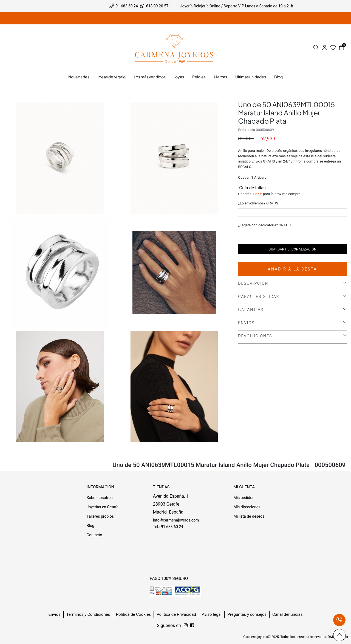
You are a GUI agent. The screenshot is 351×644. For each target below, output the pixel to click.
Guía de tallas (252, 188)
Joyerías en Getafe (103, 507)
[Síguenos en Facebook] (186, 626)
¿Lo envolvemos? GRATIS (258, 203)
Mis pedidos (244, 498)
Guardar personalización (292, 249)
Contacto (94, 535)
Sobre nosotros (100, 498)
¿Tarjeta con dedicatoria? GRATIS (264, 225)
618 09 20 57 (157, 6)
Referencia (247, 130)
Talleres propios (100, 516)
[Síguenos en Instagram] (192, 626)
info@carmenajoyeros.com (176, 520)
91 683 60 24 (127, 6)
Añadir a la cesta (293, 269)
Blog (90, 526)
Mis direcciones (247, 507)
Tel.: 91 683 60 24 (168, 527)
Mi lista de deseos (249, 516)
